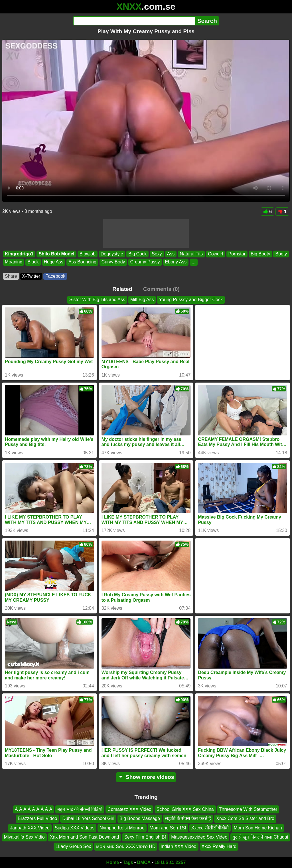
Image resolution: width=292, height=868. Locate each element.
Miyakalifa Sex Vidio (24, 837)
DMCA (144, 862)
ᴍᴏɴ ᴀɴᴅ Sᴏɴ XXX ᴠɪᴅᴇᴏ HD (126, 846)
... (193, 262)
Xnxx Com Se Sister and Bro (245, 819)
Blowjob (88, 254)
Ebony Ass (176, 262)
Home (113, 862)
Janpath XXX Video (30, 828)
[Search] (134, 21)
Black (33, 262)
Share (11, 276)
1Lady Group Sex (73, 846)
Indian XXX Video (178, 846)
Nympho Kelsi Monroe (122, 828)
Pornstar (237, 254)
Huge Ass (54, 262)
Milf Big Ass (142, 300)
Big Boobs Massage (140, 819)
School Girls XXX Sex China (185, 809)
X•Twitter (31, 276)
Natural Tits (191, 254)
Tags (128, 862)
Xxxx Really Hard (219, 846)
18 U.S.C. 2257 (170, 862)
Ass (171, 254)
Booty (281, 254)
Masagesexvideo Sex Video (199, 837)
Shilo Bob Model (56, 254)
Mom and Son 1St (168, 828)
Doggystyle (112, 254)
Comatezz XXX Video (129, 809)
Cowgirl (215, 254)
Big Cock (137, 254)
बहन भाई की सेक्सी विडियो (80, 809)
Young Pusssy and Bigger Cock (191, 300)
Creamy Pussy (145, 262)
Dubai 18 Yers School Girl (88, 819)
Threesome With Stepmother (248, 809)
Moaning (14, 262)
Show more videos (146, 777)
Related (122, 289)
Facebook (55, 276)
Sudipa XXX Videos (75, 828)
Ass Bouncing (82, 262)
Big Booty (260, 254)
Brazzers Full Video (37, 819)
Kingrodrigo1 (19, 254)
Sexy (157, 254)
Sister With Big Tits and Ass (97, 300)
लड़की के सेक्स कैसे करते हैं (188, 819)
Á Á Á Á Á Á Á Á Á (34, 809)
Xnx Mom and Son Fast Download (85, 837)
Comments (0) (161, 289)
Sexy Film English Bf (145, 837)
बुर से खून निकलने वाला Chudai (260, 837)
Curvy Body (113, 262)
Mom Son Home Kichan (258, 828)
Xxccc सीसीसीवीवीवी (210, 828)
